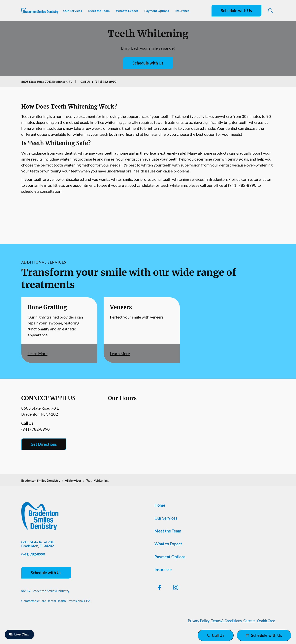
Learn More (38, 353)
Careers (249, 621)
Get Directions (44, 444)
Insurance (182, 11)
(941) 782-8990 (105, 81)
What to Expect (127, 11)
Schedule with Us (236, 11)
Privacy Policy (199, 621)
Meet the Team (99, 11)
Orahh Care (266, 621)
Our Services (73, 11)
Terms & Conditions (226, 621)
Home (160, 505)
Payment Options (157, 11)
